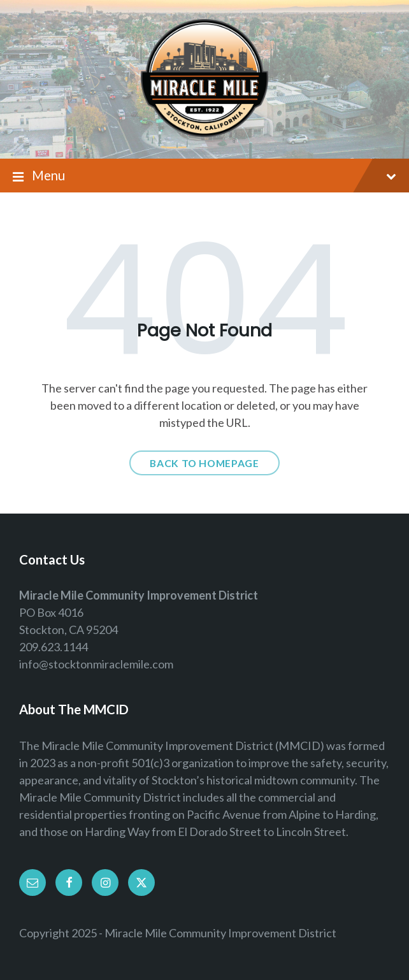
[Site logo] (204, 133)
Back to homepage (204, 463)
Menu (204, 176)
